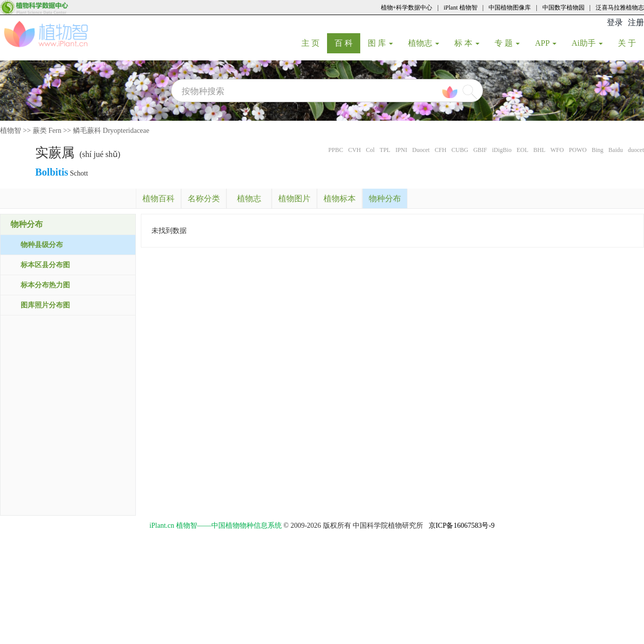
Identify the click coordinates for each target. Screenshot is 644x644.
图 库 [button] (380, 43)
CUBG (460, 150)
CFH (440, 150)
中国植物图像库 (510, 8)
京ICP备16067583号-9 (462, 526)
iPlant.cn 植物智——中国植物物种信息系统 (216, 526)
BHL (539, 150)
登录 (615, 22)
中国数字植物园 (563, 8)
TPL (385, 150)
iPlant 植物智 (461, 8)
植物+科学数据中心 (407, 8)
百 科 (347, 43)
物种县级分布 (42, 245)
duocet (636, 150)
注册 (636, 22)
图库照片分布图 (45, 305)
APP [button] (546, 43)
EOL (522, 150)
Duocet (421, 150)
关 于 (631, 43)
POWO (578, 150)
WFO (557, 150)
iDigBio (502, 150)
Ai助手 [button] (587, 43)
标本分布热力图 (45, 285)
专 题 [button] (507, 43)
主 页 (314, 43)
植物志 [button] (424, 43)
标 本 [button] (467, 43)
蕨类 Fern (47, 131)
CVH (354, 150)
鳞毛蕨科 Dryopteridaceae (111, 131)
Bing (597, 150)
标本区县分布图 (45, 265)
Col (370, 150)
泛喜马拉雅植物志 (620, 8)
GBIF (480, 150)
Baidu (616, 150)
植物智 (11, 131)
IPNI (401, 150)
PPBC (336, 150)
